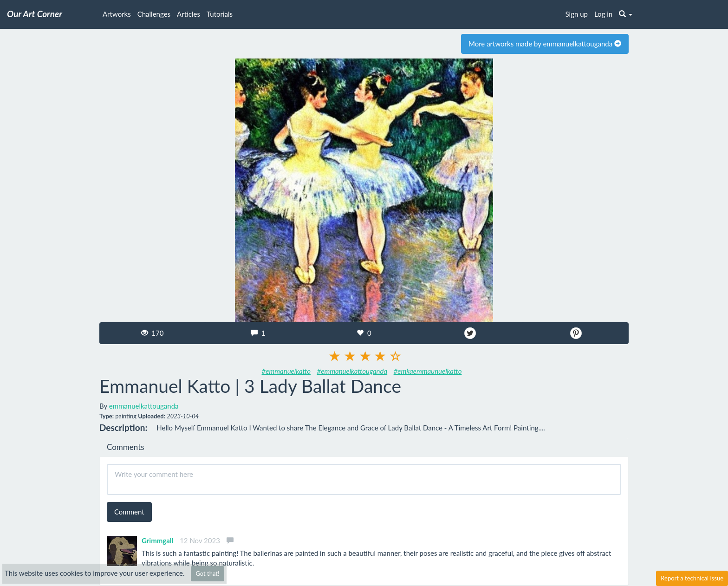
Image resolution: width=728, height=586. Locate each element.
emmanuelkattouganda (144, 406)
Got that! (207, 573)
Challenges (154, 14)
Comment (129, 512)
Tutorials (220, 14)
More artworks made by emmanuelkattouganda (545, 44)
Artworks (117, 14)
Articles (188, 14)
